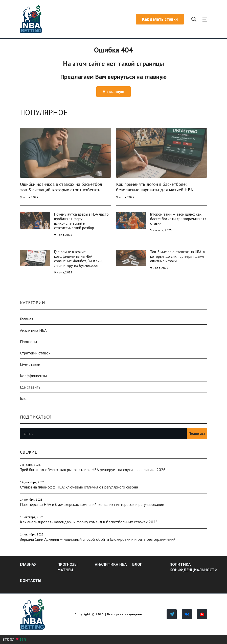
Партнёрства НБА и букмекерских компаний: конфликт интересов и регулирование (92, 504)
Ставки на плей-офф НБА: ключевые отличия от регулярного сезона (79, 487)
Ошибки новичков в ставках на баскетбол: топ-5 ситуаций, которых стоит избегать (62, 187)
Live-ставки (30, 364)
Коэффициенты (33, 376)
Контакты (31, 580)
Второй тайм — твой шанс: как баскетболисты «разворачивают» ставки (178, 219)
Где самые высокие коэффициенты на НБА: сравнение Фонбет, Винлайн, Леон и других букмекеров (78, 259)
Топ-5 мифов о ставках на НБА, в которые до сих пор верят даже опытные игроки (177, 256)
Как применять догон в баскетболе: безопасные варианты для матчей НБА (155, 187)
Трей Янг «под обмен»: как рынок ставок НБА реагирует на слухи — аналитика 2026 (93, 470)
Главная (27, 319)
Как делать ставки (160, 19)
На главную (113, 92)
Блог (24, 398)
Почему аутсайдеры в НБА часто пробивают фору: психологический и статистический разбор (81, 221)
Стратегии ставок (35, 353)
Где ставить (30, 387)
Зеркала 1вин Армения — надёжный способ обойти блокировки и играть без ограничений (98, 539)
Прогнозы (28, 342)
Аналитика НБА (33, 330)
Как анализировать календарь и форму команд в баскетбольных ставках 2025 (89, 522)
